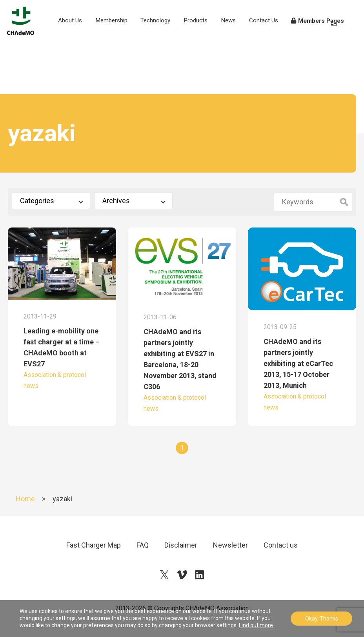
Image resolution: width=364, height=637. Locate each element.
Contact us (281, 545)
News (236, 30)
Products (203, 30)
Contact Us (270, 35)
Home (25, 499)
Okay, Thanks (322, 619)
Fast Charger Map (94, 545)
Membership (119, 30)
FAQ (143, 545)
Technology (163, 30)
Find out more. (257, 625)
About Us (79, 35)
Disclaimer (181, 545)
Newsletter (230, 545)
